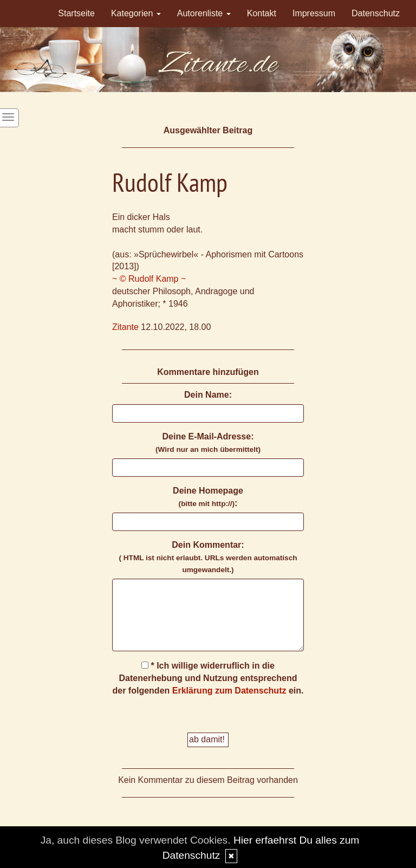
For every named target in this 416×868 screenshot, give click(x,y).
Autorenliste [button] (204, 13)
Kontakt (262, 13)
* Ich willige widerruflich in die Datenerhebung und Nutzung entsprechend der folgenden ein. (208, 678)
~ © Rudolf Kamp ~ (149, 279)
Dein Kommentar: (208, 557)
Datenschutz (376, 13)
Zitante (125, 327)
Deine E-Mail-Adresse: (208, 443)
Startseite (76, 13)
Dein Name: (208, 395)
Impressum (314, 13)
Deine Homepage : (208, 497)
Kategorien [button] (136, 13)
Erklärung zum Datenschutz (229, 691)
